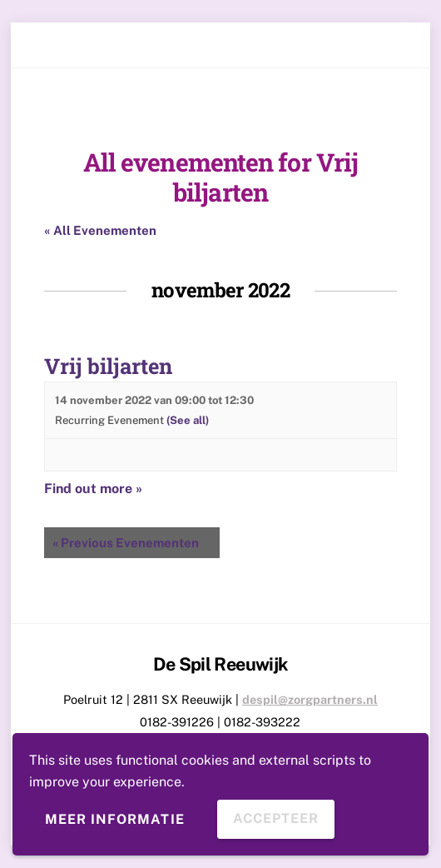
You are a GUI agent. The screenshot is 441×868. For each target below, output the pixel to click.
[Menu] (393, 45)
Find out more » (93, 489)
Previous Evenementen (126, 543)
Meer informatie (115, 819)
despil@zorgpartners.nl (310, 699)
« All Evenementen (100, 230)
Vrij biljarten (108, 366)
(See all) (188, 420)
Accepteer (276, 818)
